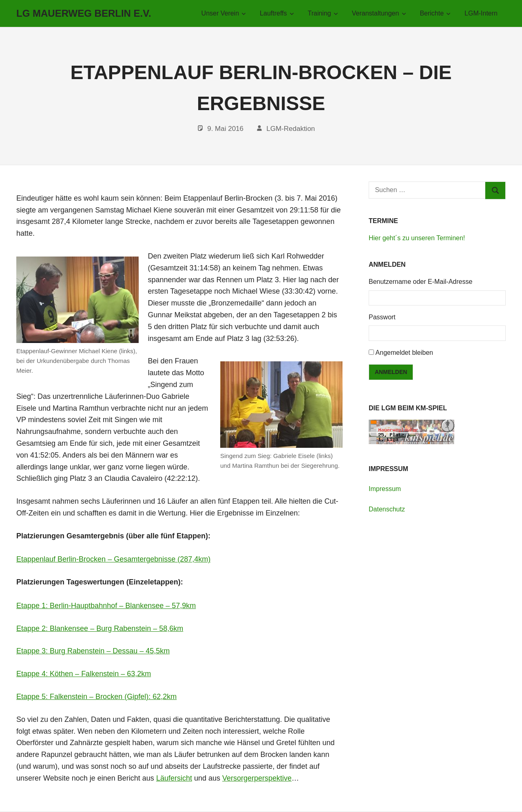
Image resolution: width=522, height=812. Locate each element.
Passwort (382, 317)
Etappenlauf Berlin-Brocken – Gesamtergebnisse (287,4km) (113, 559)
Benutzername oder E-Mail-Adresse (420, 282)
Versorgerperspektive (257, 778)
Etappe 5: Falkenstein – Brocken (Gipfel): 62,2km (96, 697)
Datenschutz (387, 509)
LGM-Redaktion (291, 129)
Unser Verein (224, 13)
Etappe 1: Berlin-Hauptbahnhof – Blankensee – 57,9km (106, 606)
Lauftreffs (277, 13)
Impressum (385, 489)
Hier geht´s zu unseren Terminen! (417, 238)
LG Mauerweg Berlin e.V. (84, 13)
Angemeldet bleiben (404, 353)
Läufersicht (174, 778)
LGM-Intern (481, 13)
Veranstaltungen (379, 13)
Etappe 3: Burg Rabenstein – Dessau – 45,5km (93, 651)
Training (323, 13)
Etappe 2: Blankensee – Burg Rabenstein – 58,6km (100, 628)
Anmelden (391, 372)
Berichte (435, 13)
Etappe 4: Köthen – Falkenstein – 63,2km (84, 674)
